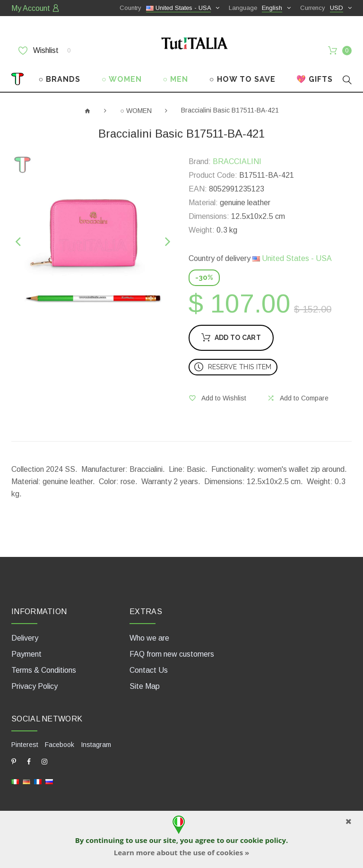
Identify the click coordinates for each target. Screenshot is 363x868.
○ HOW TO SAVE (242, 79)
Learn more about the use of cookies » (181, 852)
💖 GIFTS (315, 79)
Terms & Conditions (44, 670)
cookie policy (263, 840)
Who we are (149, 638)
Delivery (25, 638)
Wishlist (44, 51)
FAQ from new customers (172, 654)
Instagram (96, 745)
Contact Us (149, 670)
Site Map (145, 686)
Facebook (60, 745)
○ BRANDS (60, 79)
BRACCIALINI (237, 161)
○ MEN (175, 79)
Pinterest (25, 745)
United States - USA (292, 258)
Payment (26, 654)
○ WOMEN (122, 79)
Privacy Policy (35, 686)
